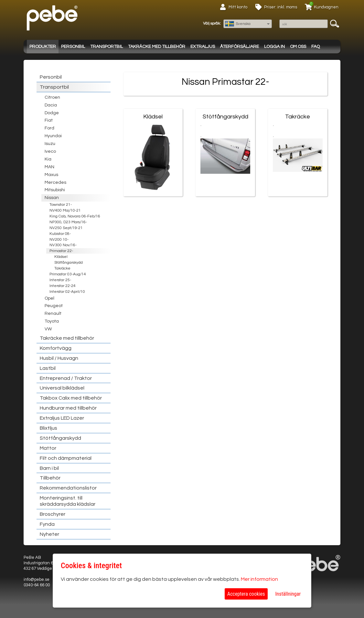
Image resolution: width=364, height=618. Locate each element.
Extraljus (203, 47)
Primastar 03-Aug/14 (68, 274)
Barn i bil (49, 468)
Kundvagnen (326, 7)
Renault (53, 314)
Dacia (51, 105)
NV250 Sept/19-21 (66, 228)
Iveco (50, 151)
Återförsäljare (240, 47)
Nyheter (49, 534)
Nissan (52, 198)
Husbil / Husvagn (59, 358)
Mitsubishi (55, 190)
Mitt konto (238, 7)
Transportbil (107, 47)
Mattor (48, 448)
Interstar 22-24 (63, 286)
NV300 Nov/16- (63, 245)
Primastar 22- (61, 251)
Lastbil (48, 368)
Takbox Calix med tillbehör (71, 398)
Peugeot (54, 306)
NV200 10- (59, 240)
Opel (49, 298)
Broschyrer (53, 514)
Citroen (52, 97)
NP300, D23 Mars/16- (68, 222)
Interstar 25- (60, 280)
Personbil (73, 47)
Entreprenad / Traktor (66, 378)
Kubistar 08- (60, 234)
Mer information (259, 579)
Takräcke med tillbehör (157, 47)
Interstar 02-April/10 (67, 292)
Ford (49, 128)
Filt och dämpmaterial (66, 458)
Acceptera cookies (246, 594)
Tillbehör (50, 478)
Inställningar (288, 594)
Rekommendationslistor (68, 488)
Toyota (52, 321)
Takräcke (62, 268)
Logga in (274, 47)
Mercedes (55, 182)
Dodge (52, 113)
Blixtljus (48, 428)
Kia (48, 159)
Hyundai (53, 136)
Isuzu (50, 144)
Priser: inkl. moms (281, 7)
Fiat (49, 120)
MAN (49, 167)
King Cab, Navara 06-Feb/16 (75, 216)
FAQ (316, 47)
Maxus (51, 175)
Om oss (298, 47)
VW (48, 329)
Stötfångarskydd (69, 263)
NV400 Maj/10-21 (65, 210)
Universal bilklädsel (62, 388)
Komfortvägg (56, 348)
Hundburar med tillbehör (68, 408)
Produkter (43, 47)
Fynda (47, 524)
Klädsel (61, 257)
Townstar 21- (61, 205)
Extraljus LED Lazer (62, 418)
